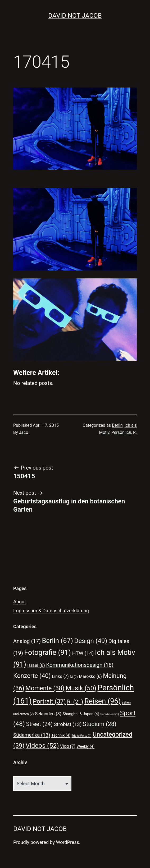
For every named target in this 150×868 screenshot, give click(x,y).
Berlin (117, 425)
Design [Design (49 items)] (91, 641)
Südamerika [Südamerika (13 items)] (32, 735)
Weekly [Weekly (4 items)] (86, 746)
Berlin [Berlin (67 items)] (57, 641)
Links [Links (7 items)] (60, 676)
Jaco (24, 432)
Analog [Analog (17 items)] (27, 641)
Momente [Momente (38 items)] (45, 688)
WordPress (68, 842)
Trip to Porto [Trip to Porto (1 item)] (82, 736)
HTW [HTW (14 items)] (83, 653)
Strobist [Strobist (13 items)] (68, 724)
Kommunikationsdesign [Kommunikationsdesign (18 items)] (80, 665)
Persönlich (121, 432)
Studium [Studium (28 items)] (100, 724)
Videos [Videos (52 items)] (42, 745)
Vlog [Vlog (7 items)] (68, 746)
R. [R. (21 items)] (75, 702)
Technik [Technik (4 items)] (61, 735)
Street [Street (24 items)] (39, 724)
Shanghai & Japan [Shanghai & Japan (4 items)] (81, 714)
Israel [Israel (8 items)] (36, 665)
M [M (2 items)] (74, 677)
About (20, 602)
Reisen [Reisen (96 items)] (103, 701)
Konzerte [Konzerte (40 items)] (32, 676)
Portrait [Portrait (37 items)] (49, 702)
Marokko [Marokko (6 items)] (90, 676)
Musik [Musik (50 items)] (81, 688)
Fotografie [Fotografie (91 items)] (48, 653)
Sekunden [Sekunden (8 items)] (48, 714)
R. (135, 432)
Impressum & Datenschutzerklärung (51, 611)
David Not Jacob (75, 16)
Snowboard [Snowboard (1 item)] (110, 714)
